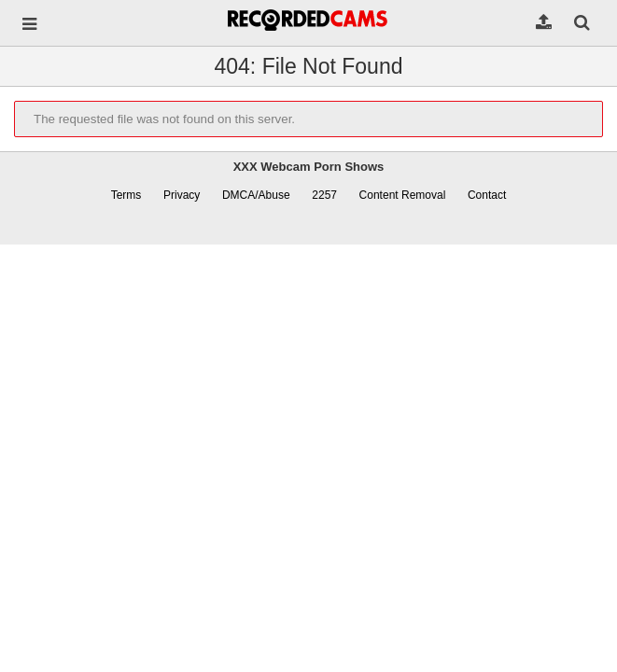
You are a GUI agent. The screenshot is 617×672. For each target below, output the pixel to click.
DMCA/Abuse (256, 195)
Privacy (182, 195)
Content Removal (403, 195)
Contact (487, 195)
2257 (324, 195)
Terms (126, 195)
